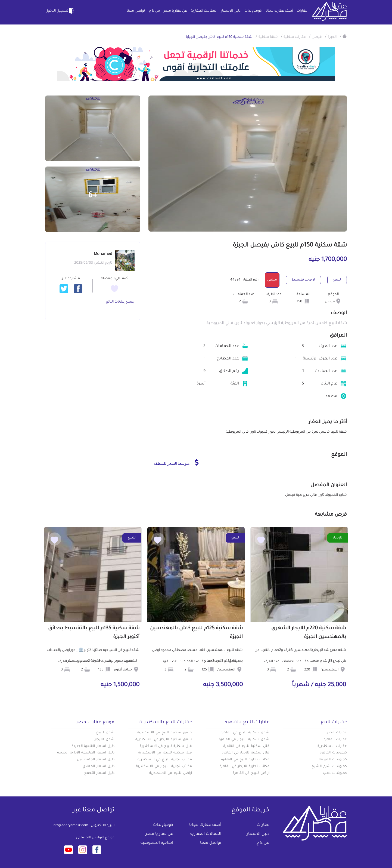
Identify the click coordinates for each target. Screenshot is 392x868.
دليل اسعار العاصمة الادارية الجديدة (86, 753)
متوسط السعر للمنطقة (176, 462)
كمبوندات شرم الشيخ (329, 767)
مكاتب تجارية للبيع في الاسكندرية (165, 760)
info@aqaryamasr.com (71, 826)
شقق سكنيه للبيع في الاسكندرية (164, 733)
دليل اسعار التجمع (99, 773)
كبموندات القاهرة (333, 753)
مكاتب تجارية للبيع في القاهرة (245, 760)
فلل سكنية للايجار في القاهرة (245, 753)
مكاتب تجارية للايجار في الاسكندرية (164, 767)
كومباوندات (253, 11)
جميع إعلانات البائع (120, 302)
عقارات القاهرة (335, 740)
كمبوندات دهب (335, 773)
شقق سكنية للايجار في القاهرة (244, 740)
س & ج (154, 11)
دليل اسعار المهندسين (96, 760)
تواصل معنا (136, 11)
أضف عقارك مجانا (279, 11)
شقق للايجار (105, 740)
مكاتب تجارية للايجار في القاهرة (244, 767)
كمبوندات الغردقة (333, 760)
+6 (93, 196)
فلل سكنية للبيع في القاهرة (246, 746)
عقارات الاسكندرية (332, 746)
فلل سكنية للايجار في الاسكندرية (165, 753)
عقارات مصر (337, 733)
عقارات (302, 11)
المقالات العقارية (204, 11)
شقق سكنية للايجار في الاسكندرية (164, 740)
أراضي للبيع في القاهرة (251, 773)
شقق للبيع (105, 733)
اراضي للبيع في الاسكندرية (171, 773)
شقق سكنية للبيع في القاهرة (245, 733)
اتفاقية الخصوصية (157, 843)
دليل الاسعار (231, 11)
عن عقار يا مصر (175, 11)
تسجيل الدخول (60, 11)
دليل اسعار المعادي (98, 767)
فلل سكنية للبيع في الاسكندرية (166, 746)
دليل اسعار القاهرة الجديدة (93, 746)
